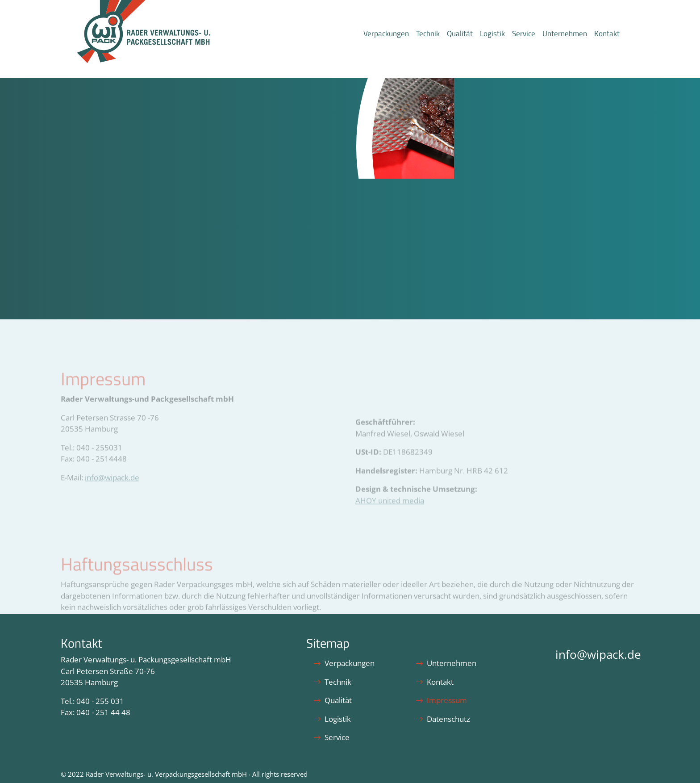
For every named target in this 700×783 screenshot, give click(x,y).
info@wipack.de (598, 655)
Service (524, 33)
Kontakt (607, 33)
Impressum (441, 700)
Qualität (460, 33)
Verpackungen (386, 33)
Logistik (492, 33)
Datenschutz (443, 719)
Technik (428, 33)
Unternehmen (565, 33)
